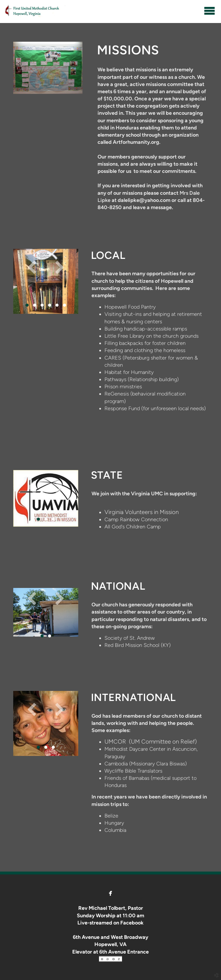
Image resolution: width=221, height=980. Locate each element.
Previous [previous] (32, 267)
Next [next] (60, 267)
